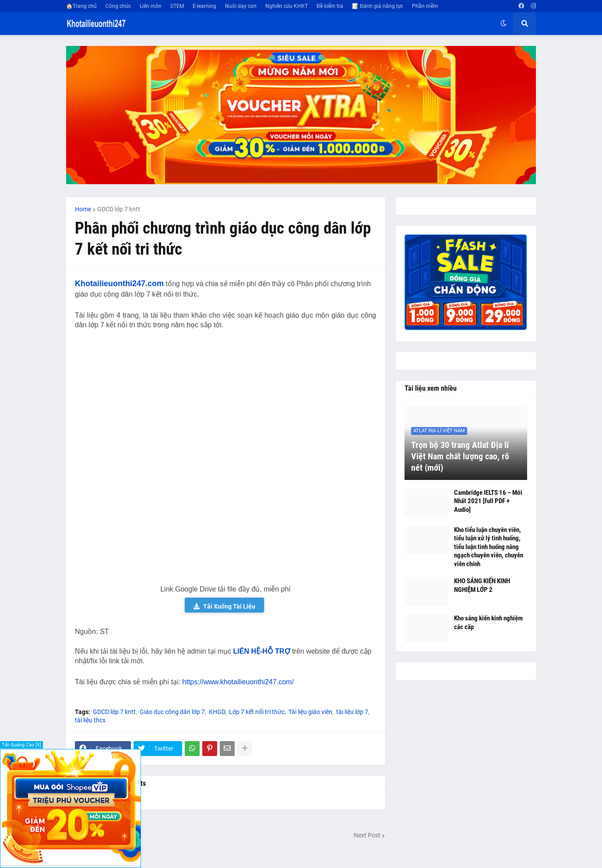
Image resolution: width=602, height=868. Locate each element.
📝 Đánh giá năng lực (378, 6)
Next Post (367, 835)
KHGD (217, 712)
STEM (177, 6)
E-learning (204, 6)
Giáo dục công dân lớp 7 (172, 712)
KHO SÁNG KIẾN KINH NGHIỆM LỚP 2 (482, 585)
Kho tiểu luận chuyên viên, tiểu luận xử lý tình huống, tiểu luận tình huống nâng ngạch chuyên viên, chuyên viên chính (489, 547)
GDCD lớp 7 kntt (119, 209)
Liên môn (151, 6)
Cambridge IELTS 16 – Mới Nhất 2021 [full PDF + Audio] (488, 501)
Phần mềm (425, 6)
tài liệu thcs (90, 720)
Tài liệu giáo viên (310, 712)
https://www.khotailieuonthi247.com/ (238, 682)
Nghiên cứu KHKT (287, 6)
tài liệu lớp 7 (352, 712)
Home (83, 209)
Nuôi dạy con (241, 6)
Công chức (118, 6)
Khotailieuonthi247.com (119, 283)
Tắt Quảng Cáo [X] (21, 745)
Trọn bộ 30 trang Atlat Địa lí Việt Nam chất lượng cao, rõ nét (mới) (460, 456)
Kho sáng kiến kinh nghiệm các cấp (488, 623)
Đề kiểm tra (330, 6)
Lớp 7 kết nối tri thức (257, 712)
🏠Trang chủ (81, 6)
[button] (503, 24)
